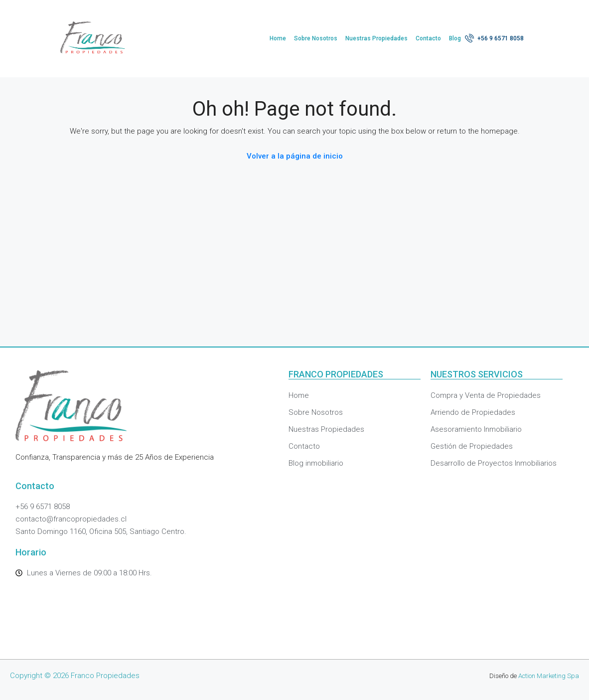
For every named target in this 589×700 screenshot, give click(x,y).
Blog (455, 38)
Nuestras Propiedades (376, 38)
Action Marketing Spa (549, 676)
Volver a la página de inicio (295, 156)
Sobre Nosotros (316, 38)
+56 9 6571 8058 (494, 38)
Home (278, 38)
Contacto (428, 38)
